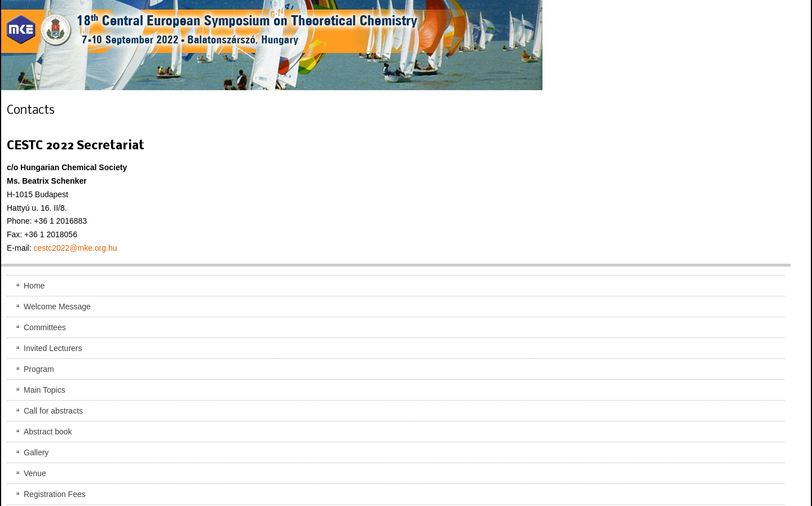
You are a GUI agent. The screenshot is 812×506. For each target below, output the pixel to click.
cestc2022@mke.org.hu (75, 248)
